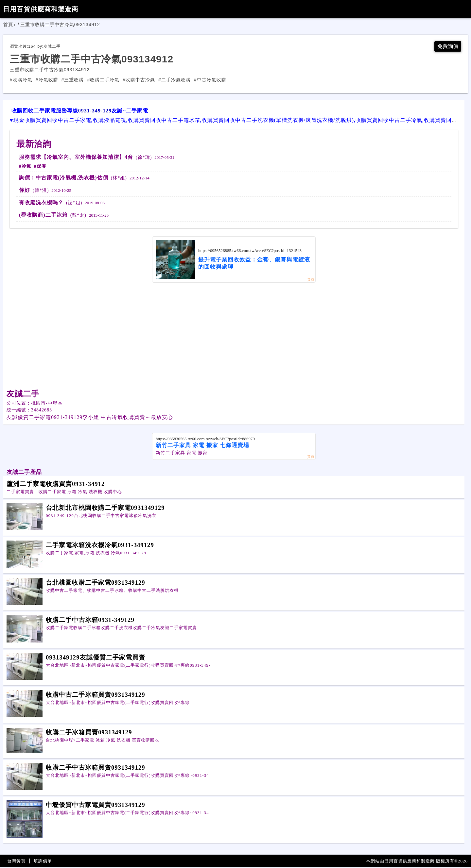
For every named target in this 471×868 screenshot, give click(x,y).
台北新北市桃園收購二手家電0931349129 (105, 508)
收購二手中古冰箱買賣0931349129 (96, 768)
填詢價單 (43, 862)
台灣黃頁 (16, 862)
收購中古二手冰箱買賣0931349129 (96, 695)
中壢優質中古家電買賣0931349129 (96, 805)
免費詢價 (446, 47)
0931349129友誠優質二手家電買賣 (96, 658)
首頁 (8, 25)
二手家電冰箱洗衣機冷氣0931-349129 (100, 546)
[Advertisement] (234, 332)
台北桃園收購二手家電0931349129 (96, 583)
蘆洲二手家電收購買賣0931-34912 (56, 484)
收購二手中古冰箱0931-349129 (90, 620)
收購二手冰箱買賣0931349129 (89, 733)
